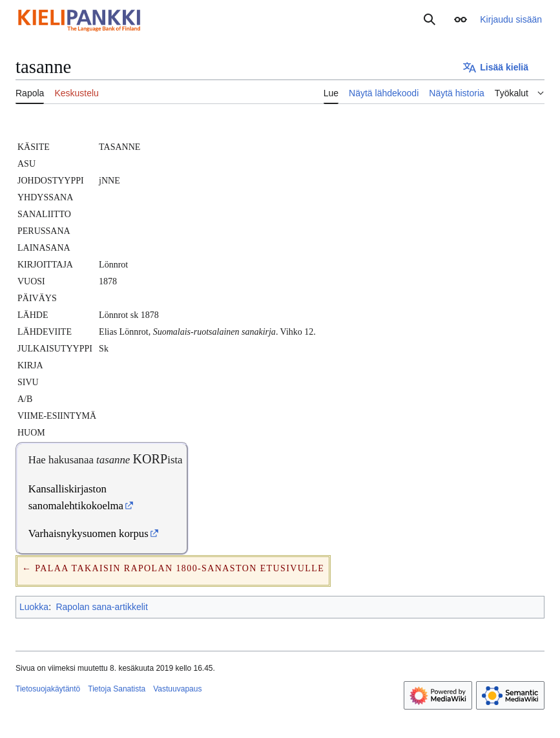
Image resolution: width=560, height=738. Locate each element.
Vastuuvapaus (177, 689)
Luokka (34, 607)
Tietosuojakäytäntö (48, 689)
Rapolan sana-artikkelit (101, 607)
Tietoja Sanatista (117, 689)
